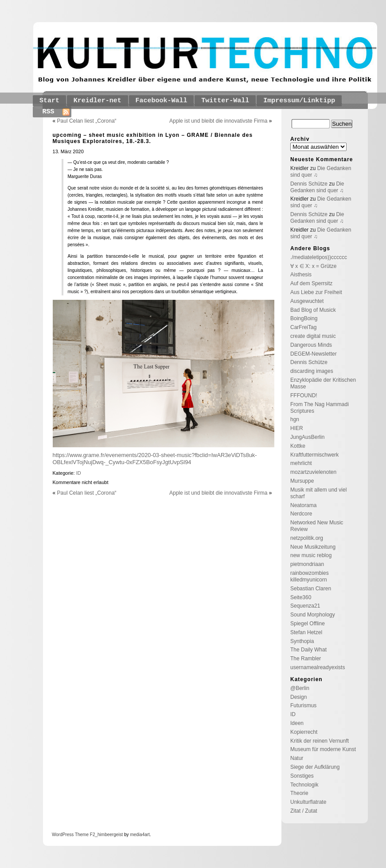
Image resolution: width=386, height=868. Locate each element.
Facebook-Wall (162, 101)
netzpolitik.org (307, 538)
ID (79, 473)
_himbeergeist (109, 835)
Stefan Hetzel (306, 632)
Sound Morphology (313, 615)
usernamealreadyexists (318, 667)
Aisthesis (301, 275)
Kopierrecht (304, 732)
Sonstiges (302, 776)
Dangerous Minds (311, 345)
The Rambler (306, 659)
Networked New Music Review (317, 526)
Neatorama (303, 505)
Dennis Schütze (309, 184)
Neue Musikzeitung (313, 547)
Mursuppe (302, 481)
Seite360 (301, 597)
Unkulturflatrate (308, 802)
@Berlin (300, 688)
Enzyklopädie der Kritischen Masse (323, 383)
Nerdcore (301, 514)
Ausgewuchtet (307, 301)
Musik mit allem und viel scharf (318, 493)
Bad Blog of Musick (313, 310)
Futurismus (303, 705)
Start (49, 101)
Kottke (298, 446)
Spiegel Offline (308, 624)
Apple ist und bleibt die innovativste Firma (218, 121)
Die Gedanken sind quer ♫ (317, 187)
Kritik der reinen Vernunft (320, 741)
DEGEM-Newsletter (314, 354)
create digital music (313, 336)
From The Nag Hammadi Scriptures (320, 408)
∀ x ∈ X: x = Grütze (313, 266)
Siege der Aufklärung (315, 767)
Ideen (297, 723)
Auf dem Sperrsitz (311, 283)
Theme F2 (84, 835)
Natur (297, 758)
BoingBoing (304, 318)
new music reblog (311, 555)
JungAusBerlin (307, 437)
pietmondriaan (307, 564)
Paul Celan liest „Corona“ (87, 121)
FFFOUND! (304, 395)
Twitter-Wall (225, 101)
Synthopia (302, 641)
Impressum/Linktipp (299, 101)
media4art (140, 835)
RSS (49, 112)
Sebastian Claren (311, 589)
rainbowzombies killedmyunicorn (310, 576)
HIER (297, 428)
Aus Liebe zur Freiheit (316, 292)
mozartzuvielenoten (313, 472)
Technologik (304, 785)
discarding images (312, 371)
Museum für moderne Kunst (323, 749)
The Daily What (308, 650)
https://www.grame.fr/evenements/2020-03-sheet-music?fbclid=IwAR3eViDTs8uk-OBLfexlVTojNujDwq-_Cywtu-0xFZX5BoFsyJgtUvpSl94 (155, 459)
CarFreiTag (303, 327)
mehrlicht (301, 463)
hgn (295, 419)
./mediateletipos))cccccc (319, 257)
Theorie (299, 793)
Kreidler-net (97, 101)
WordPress (63, 835)
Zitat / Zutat (304, 811)
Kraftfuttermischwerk (314, 455)
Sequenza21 (305, 606)
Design (298, 697)
